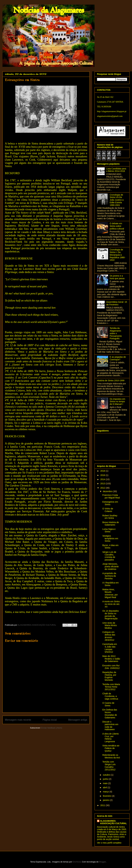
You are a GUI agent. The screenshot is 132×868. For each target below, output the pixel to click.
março (106, 792)
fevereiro (107, 796)
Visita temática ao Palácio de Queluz (111, 748)
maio (105, 783)
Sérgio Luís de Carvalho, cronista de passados (109, 556)
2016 (103, 475)
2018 (103, 471)
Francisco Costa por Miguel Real (111, 496)
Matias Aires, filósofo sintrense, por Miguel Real (110, 593)
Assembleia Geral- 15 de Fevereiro (117, 303)
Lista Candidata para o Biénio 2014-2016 (116, 170)
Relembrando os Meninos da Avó (111, 756)
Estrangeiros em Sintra (110, 503)
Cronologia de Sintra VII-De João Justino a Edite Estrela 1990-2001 (117, 200)
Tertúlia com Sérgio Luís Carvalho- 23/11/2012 (109, 766)
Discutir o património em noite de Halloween (110, 726)
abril (105, 787)
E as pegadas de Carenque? (118, 358)
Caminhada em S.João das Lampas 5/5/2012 (110, 648)
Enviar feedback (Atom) (52, 728)
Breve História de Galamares (111, 524)
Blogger (103, 862)
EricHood (77, 862)
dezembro (108, 491)
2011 (103, 805)
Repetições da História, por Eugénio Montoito (109, 676)
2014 (103, 479)
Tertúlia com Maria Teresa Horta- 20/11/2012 (111, 687)
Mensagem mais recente (18, 720)
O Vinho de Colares (108, 510)
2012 (103, 488)
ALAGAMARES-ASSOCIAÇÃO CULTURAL (113, 822)
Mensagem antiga (78, 720)
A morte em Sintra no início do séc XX (111, 604)
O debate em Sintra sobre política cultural (117, 226)
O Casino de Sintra (108, 704)
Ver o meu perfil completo (109, 843)
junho (106, 779)
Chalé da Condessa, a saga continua (110, 696)
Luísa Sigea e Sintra (109, 530)
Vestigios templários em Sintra (110, 538)
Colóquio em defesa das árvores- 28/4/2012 (109, 636)
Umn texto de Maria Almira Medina (110, 625)
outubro (107, 775)
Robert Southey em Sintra (110, 517)
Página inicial (50, 720)
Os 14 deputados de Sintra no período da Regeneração (111, 615)
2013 (103, 484)
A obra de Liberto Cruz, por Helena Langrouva (111, 738)
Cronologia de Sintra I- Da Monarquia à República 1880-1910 (118, 255)
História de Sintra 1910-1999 (111, 380)
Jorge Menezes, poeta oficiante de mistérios (111, 567)
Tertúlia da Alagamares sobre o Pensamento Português (116, 333)
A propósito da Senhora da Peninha (109, 576)
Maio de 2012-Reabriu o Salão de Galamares (111, 659)
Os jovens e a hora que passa (117, 277)
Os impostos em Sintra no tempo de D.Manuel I (117, 402)
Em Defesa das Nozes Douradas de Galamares (110, 714)
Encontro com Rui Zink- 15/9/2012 (111, 667)
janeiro (106, 800)
